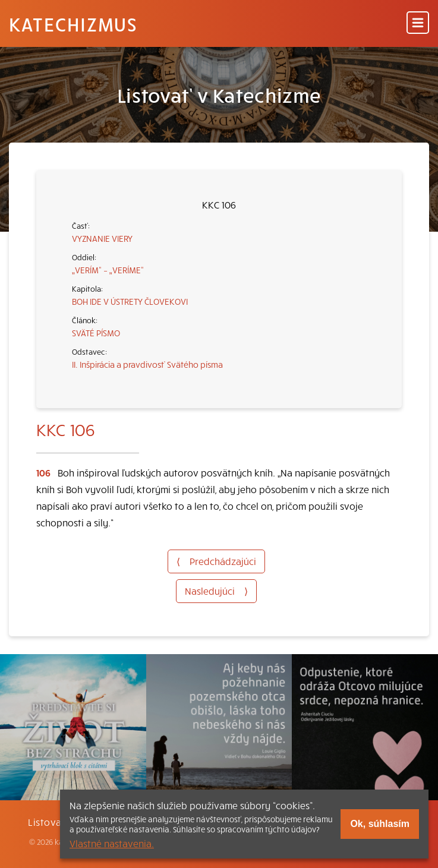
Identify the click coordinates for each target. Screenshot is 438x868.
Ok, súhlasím (380, 824)
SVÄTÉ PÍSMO (96, 333)
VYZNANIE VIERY (102, 238)
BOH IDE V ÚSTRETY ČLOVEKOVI (130, 301)
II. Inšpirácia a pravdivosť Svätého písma (147, 364)
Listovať (47, 822)
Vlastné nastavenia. (112, 843)
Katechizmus (73, 24)
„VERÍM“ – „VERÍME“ (108, 270)
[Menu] (418, 23)
